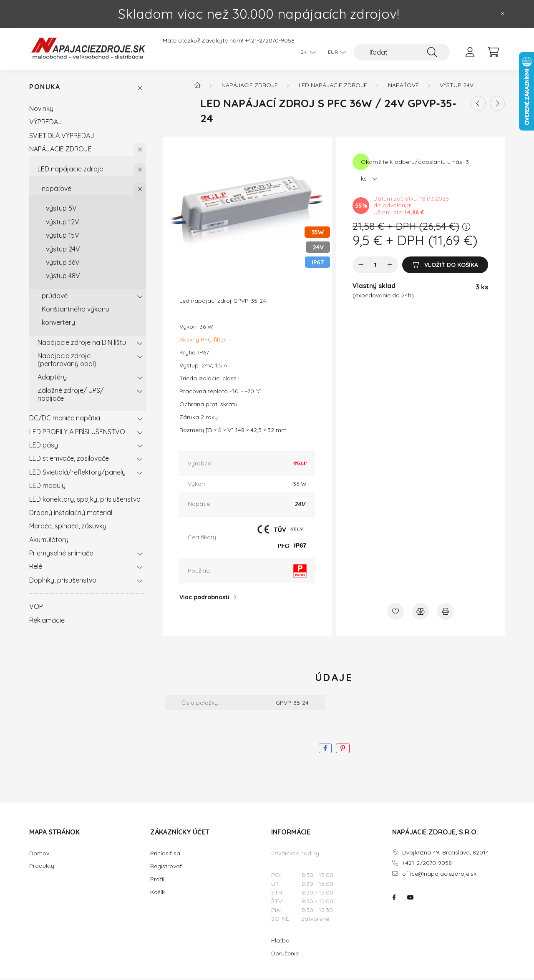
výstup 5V (61, 210)
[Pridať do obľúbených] (395, 613)
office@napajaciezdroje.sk (439, 875)
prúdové (55, 297)
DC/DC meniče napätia (65, 419)
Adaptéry (52, 378)
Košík (157, 893)
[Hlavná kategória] (197, 86)
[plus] (390, 266)
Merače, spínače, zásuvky (68, 528)
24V (318, 248)
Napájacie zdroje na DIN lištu (82, 344)
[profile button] (470, 52)
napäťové (57, 190)
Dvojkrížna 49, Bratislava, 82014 (446, 854)
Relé (36, 568)
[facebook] (325, 750)
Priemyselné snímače (61, 554)
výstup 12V (63, 223)
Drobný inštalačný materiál (71, 514)
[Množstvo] (375, 266)
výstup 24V (63, 250)
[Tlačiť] (446, 613)
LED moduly (47, 487)
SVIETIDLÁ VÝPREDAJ (62, 137)
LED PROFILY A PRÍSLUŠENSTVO (77, 433)
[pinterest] (343, 750)
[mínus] (361, 266)
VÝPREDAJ (46, 123)
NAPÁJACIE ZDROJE (60, 150)
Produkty (42, 867)
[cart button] (493, 52)
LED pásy (44, 446)
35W (317, 233)
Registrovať (166, 867)
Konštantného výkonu (76, 310)
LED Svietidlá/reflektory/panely (77, 473)
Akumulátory (49, 541)
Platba (280, 942)
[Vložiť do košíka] (445, 266)
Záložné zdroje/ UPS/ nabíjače (71, 396)
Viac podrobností (204, 598)
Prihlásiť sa (165, 854)
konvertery (58, 324)
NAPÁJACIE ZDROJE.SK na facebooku (394, 899)
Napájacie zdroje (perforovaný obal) (67, 361)
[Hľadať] (402, 52)
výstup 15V (63, 236)
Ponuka (45, 89)
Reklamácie (47, 621)
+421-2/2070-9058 (270, 41)
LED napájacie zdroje (70, 170)
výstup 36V (63, 264)
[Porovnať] (421, 613)
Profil (157, 880)
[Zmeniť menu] (335, 52)
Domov (39, 855)
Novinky (41, 110)
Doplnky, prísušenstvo (63, 581)
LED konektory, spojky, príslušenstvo (85, 500)
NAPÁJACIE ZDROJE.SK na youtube (411, 899)
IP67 (317, 263)
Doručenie (285, 955)
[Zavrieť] (503, 14)
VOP (36, 608)
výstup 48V (63, 277)
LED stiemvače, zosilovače (69, 460)
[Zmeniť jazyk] (306, 52)
